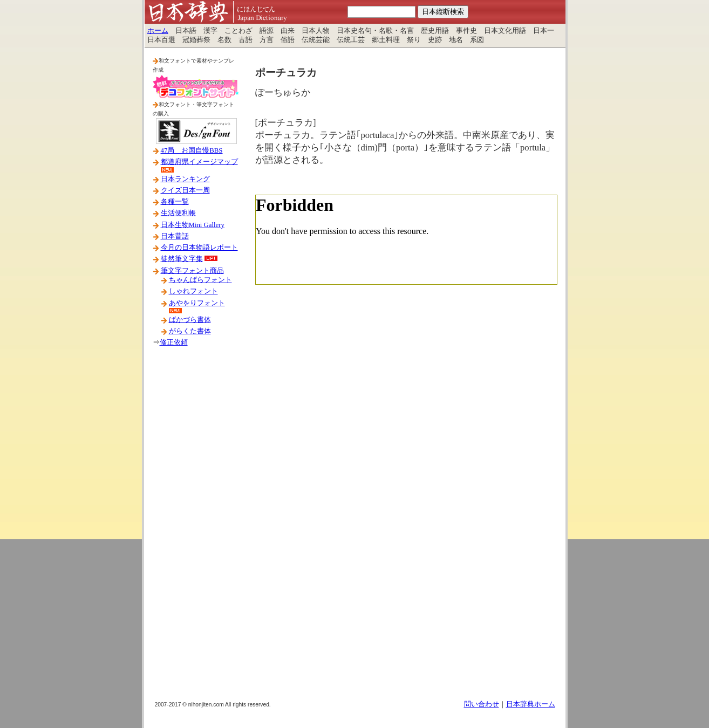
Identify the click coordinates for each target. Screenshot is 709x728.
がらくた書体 (190, 331)
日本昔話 (175, 236)
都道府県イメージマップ (199, 162)
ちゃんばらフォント (200, 280)
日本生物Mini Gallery (193, 225)
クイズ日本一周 (185, 190)
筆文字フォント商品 (192, 271)
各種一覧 (175, 202)
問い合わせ (482, 704)
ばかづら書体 (190, 320)
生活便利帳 (178, 213)
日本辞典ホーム (531, 704)
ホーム (158, 31)
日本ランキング (185, 179)
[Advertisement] (196, 528)
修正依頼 (174, 342)
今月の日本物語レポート (199, 248)
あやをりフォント (197, 303)
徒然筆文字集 (182, 259)
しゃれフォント (193, 291)
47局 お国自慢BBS (192, 150)
